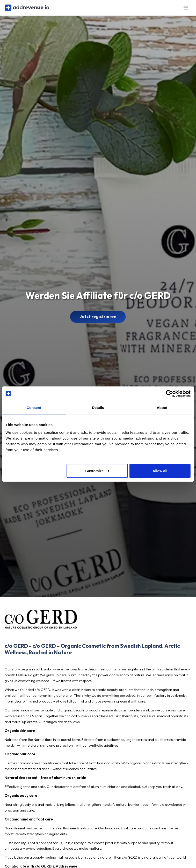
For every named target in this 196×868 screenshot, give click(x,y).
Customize (97, 471)
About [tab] (162, 408)
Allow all (160, 471)
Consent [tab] (34, 408)
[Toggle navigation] (186, 9)
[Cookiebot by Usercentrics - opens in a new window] (169, 394)
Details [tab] (98, 408)
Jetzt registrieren (98, 320)
